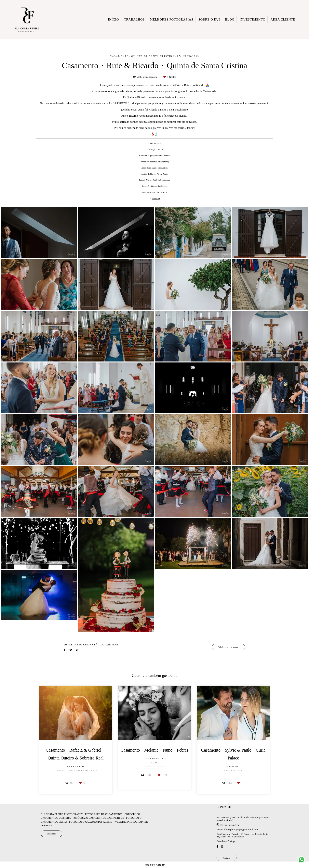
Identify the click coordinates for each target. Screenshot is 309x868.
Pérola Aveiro (163, 174)
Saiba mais (52, 834)
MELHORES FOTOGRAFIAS (171, 19)
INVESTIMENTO (253, 19)
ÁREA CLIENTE (283, 19)
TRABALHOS (134, 19)
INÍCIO (114, 19)
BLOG (230, 19)
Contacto (227, 858)
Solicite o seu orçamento (228, 647)
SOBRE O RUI (209, 19)
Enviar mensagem (230, 825)
